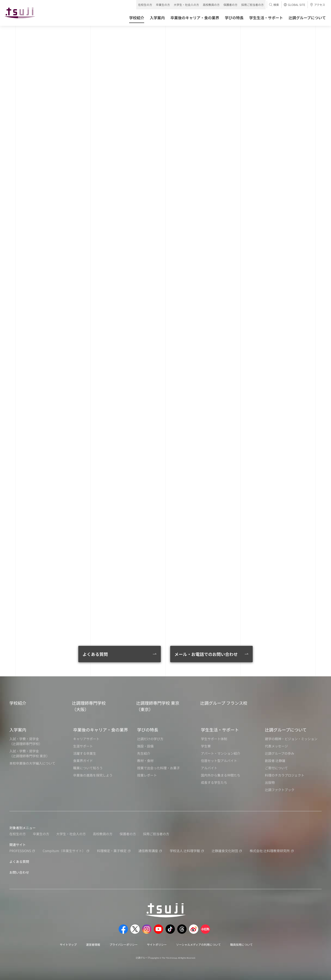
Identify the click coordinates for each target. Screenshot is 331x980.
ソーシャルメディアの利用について (198, 944)
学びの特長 (148, 730)
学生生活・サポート (220, 730)
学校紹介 (18, 703)
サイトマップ (68, 944)
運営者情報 (93, 944)
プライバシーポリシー (124, 944)
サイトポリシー (157, 944)
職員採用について (241, 944)
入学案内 (18, 730)
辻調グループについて (286, 730)
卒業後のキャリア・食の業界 (101, 730)
